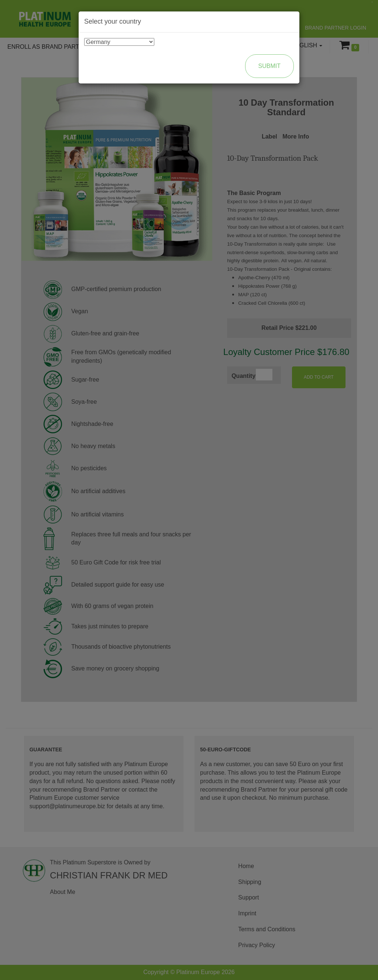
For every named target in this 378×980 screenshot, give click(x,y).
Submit (269, 66)
